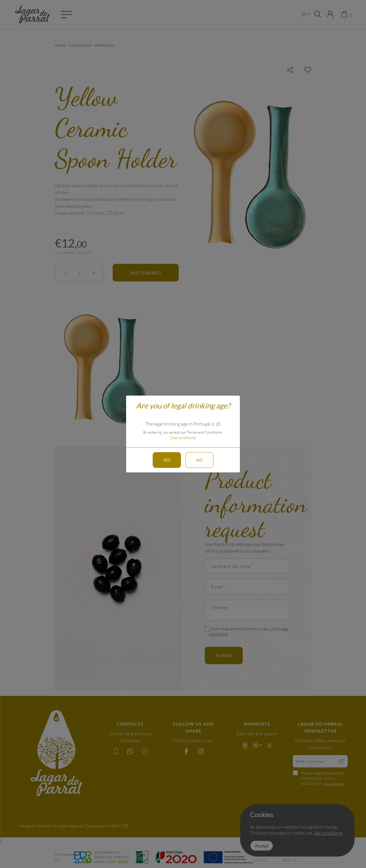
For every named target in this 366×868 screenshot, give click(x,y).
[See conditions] (183, 438)
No (200, 460)
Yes (166, 460)
